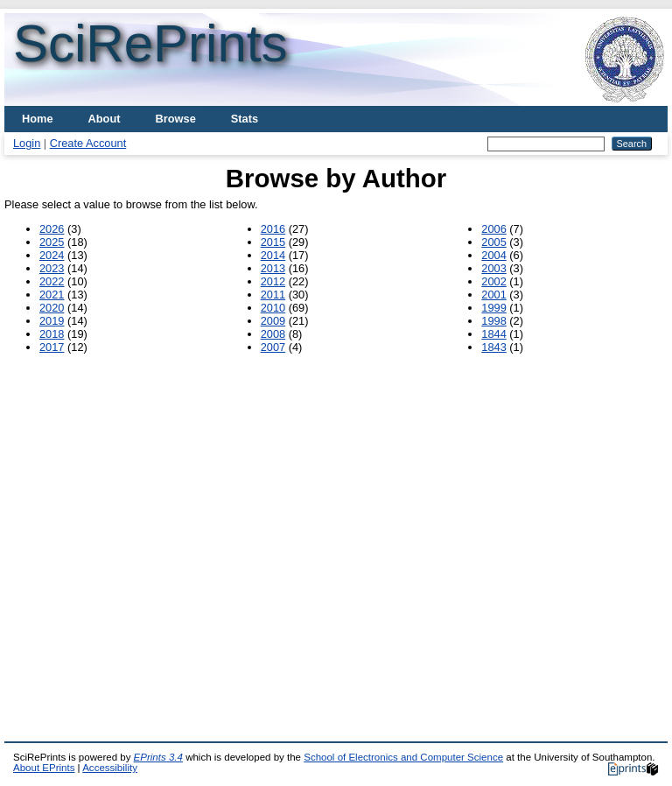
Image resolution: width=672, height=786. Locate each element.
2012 (273, 281)
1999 (493, 308)
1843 (493, 347)
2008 (273, 334)
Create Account (88, 143)
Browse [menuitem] (176, 119)
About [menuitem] (105, 119)
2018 (52, 334)
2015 (273, 242)
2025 (52, 242)
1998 (493, 321)
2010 (273, 308)
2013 (273, 268)
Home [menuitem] (38, 119)
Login (27, 143)
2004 (493, 255)
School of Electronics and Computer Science (403, 757)
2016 (273, 229)
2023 (52, 268)
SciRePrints (150, 43)
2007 (273, 347)
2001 (493, 295)
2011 (273, 295)
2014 (273, 255)
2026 (52, 229)
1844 (493, 334)
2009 (273, 321)
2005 (493, 242)
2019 (52, 321)
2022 (52, 281)
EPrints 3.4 (158, 757)
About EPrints (44, 768)
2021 (52, 295)
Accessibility (110, 768)
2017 (52, 347)
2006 (493, 229)
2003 (493, 268)
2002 (493, 281)
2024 (52, 255)
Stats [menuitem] (245, 119)
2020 (52, 308)
